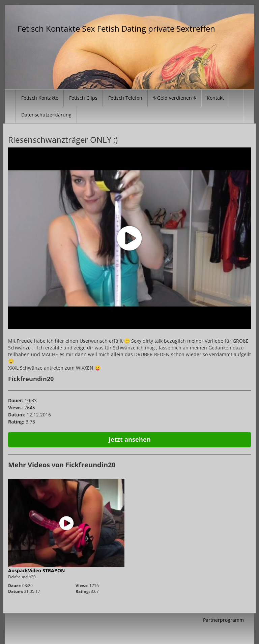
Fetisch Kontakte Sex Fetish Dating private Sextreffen (116, 28)
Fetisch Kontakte (40, 98)
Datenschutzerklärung (46, 115)
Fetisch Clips (83, 98)
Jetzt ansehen (130, 439)
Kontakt (215, 98)
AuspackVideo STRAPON (36, 570)
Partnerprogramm (223, 620)
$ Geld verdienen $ (175, 98)
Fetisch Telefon (125, 98)
